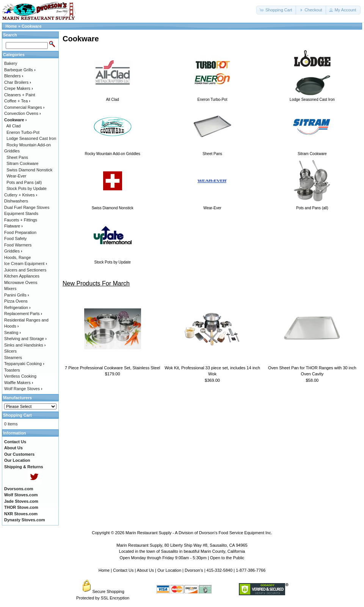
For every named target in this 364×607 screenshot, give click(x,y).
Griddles (13, 251)
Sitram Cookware (22, 163)
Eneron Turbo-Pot (23, 132)
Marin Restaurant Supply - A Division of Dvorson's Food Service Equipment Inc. (199, 533)
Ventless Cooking (20, 376)
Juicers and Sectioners (25, 270)
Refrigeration (17, 307)
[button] (276, 10)
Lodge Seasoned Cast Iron (31, 138)
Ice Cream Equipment (26, 264)
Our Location (169, 570)
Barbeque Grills (20, 70)
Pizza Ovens (16, 301)
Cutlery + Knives (21, 195)
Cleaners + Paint (20, 95)
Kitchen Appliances (22, 276)
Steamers (13, 358)
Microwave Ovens (21, 282)
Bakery (11, 63)
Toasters (12, 370)
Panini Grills (16, 295)
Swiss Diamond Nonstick (29, 170)
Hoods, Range (17, 257)
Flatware (13, 226)
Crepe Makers (19, 88)
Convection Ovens (23, 113)
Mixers (10, 289)
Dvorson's (194, 570)
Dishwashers (16, 201)
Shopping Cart (17, 415)
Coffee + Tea (17, 101)
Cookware (32, 26)
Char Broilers (18, 82)
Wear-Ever (16, 176)
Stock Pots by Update (27, 188)
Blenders (14, 76)
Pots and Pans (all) (24, 182)
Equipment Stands (21, 213)
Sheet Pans (17, 157)
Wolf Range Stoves (23, 389)
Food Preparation (20, 232)
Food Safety (15, 238)
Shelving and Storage (25, 339)
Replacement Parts (23, 314)
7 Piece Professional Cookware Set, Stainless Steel (112, 368)
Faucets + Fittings (21, 220)
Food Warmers (18, 245)
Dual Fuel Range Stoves (27, 207)
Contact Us (123, 570)
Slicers (10, 351)
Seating (13, 333)
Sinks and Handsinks (25, 345)
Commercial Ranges (24, 107)
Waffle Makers (19, 383)
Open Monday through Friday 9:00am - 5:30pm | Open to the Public (182, 558)
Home (11, 26)
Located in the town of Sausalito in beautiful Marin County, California (182, 551)
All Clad (14, 126)
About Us (145, 570)
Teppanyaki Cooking (24, 364)
